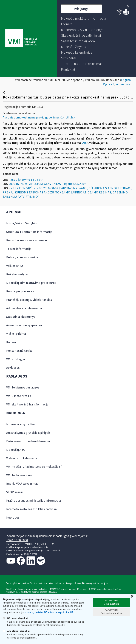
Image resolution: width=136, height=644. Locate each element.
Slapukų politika (34, 613)
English (126, 80)
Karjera (11, 342)
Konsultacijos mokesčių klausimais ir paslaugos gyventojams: (47, 536)
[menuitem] (84, 19)
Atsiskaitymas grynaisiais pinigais (28, 433)
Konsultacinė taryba (19, 351)
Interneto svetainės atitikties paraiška (31, 509)
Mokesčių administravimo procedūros (31, 283)
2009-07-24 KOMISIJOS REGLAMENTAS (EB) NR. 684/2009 (47, 184)
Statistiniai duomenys (21, 317)
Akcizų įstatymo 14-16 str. (26, 180)
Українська (123, 84)
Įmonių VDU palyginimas (22, 484)
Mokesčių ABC (16, 450)
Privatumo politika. (59, 613)
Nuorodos (13, 518)
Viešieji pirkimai (16, 334)
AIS (84, 143)
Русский (109, 84)
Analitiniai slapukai (16, 631)
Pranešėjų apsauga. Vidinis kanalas (29, 300)
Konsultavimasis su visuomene (26, 240)
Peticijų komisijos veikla (22, 257)
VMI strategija (15, 359)
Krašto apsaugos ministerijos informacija (33, 501)
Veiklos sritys (15, 266)
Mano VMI (30, 554)
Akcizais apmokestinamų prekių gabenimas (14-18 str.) (39, 118)
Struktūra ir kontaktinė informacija (29, 232)
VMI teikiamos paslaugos (23, 388)
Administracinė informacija (24, 308)
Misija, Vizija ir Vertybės (22, 223)
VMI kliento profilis (19, 396)
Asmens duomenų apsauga (24, 325)
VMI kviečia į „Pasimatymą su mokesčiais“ (34, 467)
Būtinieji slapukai (15, 618)
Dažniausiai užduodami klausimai (28, 441)
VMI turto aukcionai (19, 475)
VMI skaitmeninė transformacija (27, 404)
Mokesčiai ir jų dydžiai (21, 424)
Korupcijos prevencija (20, 291)
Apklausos (13, 368)
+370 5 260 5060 (17, 540)
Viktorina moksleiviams (22, 458)
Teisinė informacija (19, 249)
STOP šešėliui (15, 492)
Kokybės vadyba (17, 274)
